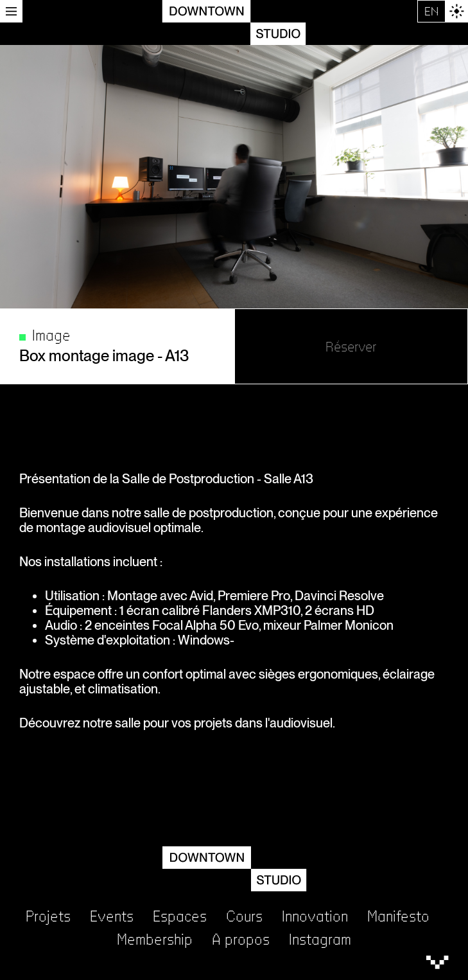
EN (431, 11)
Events (112, 917)
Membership (155, 940)
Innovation (315, 917)
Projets (48, 917)
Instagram (320, 940)
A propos (241, 940)
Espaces (180, 917)
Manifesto (398, 917)
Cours (244, 917)
